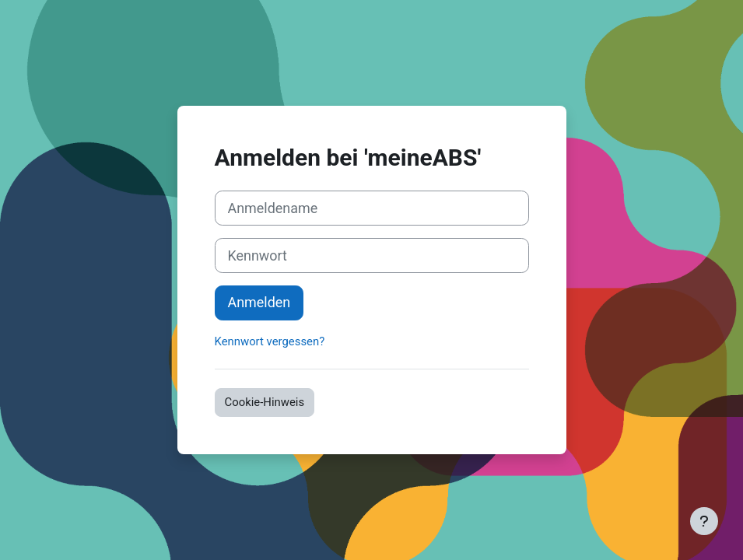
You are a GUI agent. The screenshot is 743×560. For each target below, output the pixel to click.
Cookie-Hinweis (265, 402)
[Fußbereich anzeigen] (704, 521)
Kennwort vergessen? (270, 341)
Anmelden (259, 302)
